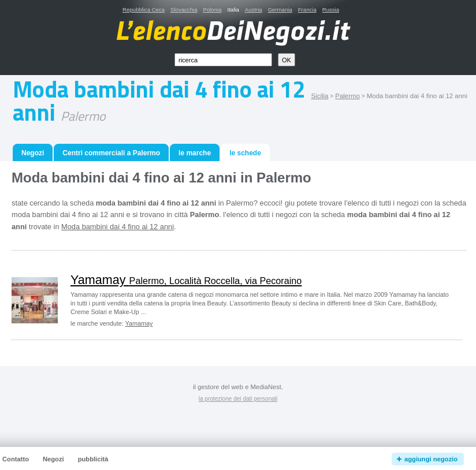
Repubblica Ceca (144, 10)
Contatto (16, 459)
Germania (280, 10)
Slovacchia (184, 10)
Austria (254, 10)
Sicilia (320, 96)
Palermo (347, 96)
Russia (331, 10)
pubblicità (93, 459)
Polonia (212, 10)
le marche (195, 153)
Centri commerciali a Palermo (111, 153)
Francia (307, 10)
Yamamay (186, 280)
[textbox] (223, 60)
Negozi (33, 153)
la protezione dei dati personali (238, 399)
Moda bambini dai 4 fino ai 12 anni (118, 227)
